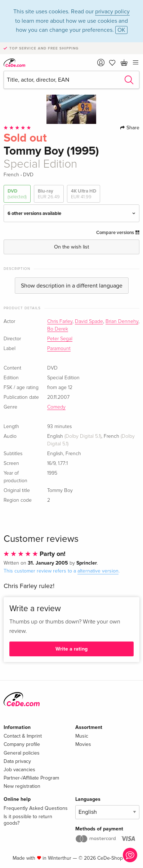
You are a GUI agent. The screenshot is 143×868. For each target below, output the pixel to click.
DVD (17, 194)
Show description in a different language (72, 286)
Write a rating (71, 649)
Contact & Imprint (23, 736)
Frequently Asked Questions (36, 808)
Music (82, 736)
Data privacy (17, 761)
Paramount (59, 349)
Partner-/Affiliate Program (31, 778)
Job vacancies (19, 770)
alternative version (98, 571)
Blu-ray (49, 194)
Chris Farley (60, 321)
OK (121, 30)
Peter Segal (60, 339)
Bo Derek (58, 329)
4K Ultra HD (84, 194)
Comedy (56, 407)
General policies (22, 753)
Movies (83, 744)
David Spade (89, 321)
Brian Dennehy (122, 321)
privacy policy (112, 12)
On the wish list (71, 247)
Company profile (22, 744)
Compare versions (118, 233)
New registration (22, 786)
